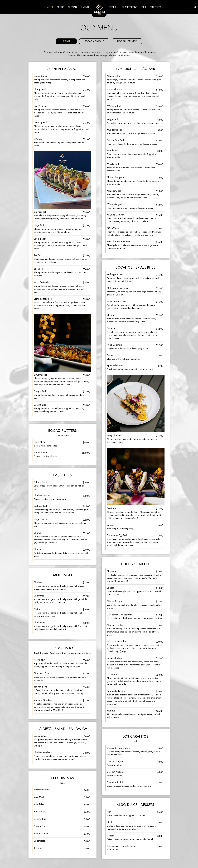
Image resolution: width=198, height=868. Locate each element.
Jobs (143, 7)
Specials (73, 7)
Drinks (60, 7)
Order (113, 7)
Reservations (130, 7)
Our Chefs (155, 7)
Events (85, 7)
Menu (50, 7)
